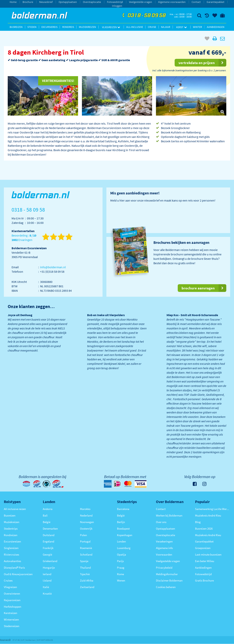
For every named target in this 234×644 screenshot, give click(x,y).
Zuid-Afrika (87, 580)
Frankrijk (48, 548)
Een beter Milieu (205, 561)
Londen (121, 541)
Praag (121, 568)
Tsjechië (85, 574)
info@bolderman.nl (53, 267)
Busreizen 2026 (204, 529)
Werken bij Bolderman (169, 515)
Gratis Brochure (204, 580)
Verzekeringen (164, 541)
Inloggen (117, 6)
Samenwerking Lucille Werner (213, 509)
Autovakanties (12, 561)
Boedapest (123, 529)
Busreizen (16, 27)
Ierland (47, 574)
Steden (32, 27)
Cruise (152, 27)
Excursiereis (49, 27)
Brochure (28, 2)
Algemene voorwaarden (172, 2)
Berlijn (121, 522)
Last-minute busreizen (208, 554)
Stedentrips (11, 529)
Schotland (86, 554)
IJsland (47, 580)
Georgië (47, 554)
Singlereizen (11, 548)
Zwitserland (87, 587)
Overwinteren (12, 594)
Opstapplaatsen (68, 2)
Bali (45, 515)
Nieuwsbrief (46, 2)
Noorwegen (87, 522)
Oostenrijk (86, 529)
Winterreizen (11, 619)
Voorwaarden (164, 554)
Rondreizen (11, 535)
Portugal (85, 541)
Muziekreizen (87, 27)
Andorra (48, 509)
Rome (120, 574)
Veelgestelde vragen (141, 2)
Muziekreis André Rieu (208, 515)
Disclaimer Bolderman (169, 580)
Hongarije (49, 568)
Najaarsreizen (12, 600)
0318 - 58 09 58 (144, 16)
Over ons (161, 522)
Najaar (166, 27)
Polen (83, 535)
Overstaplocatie (92, 2)
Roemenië (86, 548)
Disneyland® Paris (14, 568)
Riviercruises (11, 554)
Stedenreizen (12, 626)
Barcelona (123, 509)
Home (13, 2)
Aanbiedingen (216, 27)
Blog (198, 522)
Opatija (122, 554)
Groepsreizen (203, 548)
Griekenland (50, 561)
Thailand (85, 568)
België (47, 522)
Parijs (120, 561)
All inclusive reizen (15, 509)
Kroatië (47, 594)
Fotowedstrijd (115, 2)
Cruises (8, 580)
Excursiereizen (12, 541)
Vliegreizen (111, 27)
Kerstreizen (11, 613)
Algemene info (164, 548)
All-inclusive (135, 27)
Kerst (181, 27)
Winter (197, 27)
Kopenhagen (125, 535)
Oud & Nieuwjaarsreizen (18, 574)
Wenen (121, 580)
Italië (46, 587)
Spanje (84, 561)
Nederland (86, 515)
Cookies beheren (166, 587)
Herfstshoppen (13, 607)
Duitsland (49, 535)
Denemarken (50, 529)
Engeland (48, 541)
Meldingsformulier (167, 574)
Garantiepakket (215, 2)
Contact (196, 2)
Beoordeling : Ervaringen (24, 238)
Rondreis (68, 27)
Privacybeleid (164, 568)
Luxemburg (124, 548)
